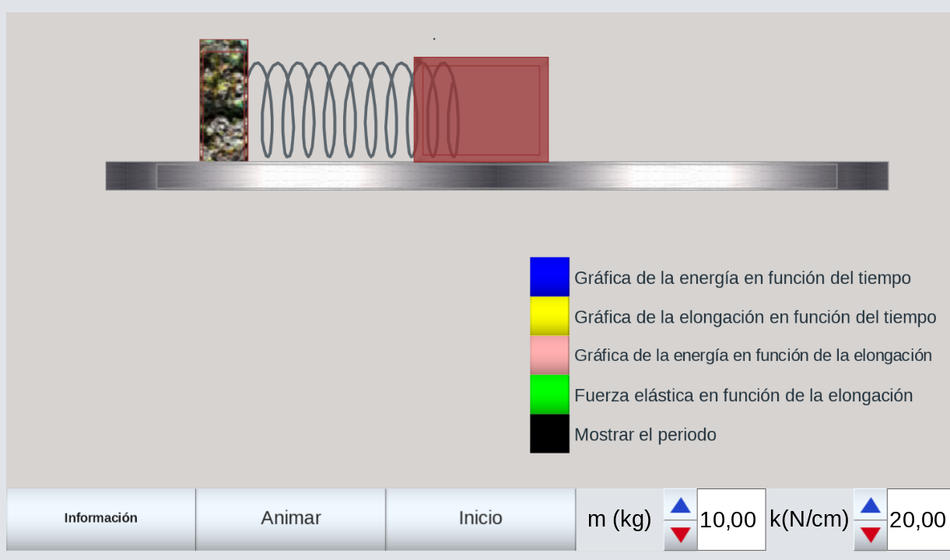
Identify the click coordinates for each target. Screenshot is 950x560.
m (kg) (620, 519)
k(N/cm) (810, 519)
